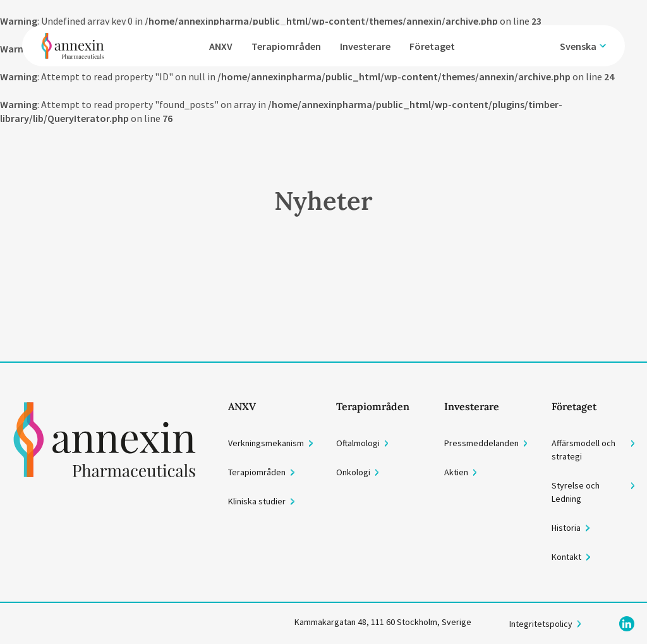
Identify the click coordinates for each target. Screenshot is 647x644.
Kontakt (566, 557)
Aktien (456, 472)
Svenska (578, 46)
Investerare (365, 46)
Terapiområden (286, 46)
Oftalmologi (358, 443)
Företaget (432, 46)
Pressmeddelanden (481, 443)
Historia (566, 528)
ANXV (221, 46)
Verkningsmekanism (266, 443)
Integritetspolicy (541, 624)
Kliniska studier (257, 501)
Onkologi (353, 472)
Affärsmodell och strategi (584, 450)
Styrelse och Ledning (576, 492)
